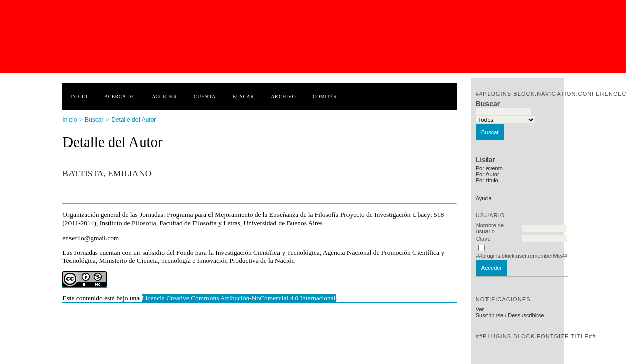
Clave (483, 239)
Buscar (244, 96)
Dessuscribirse (526, 315)
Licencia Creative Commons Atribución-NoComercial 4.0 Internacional (239, 298)
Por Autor (488, 174)
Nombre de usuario (490, 228)
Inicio (79, 96)
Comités (325, 96)
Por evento (489, 168)
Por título (487, 180)
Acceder (164, 96)
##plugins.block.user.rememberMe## (522, 256)
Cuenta (205, 96)
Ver (480, 309)
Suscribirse (490, 315)
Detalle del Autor (133, 120)
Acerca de (119, 96)
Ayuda (484, 198)
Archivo (283, 96)
